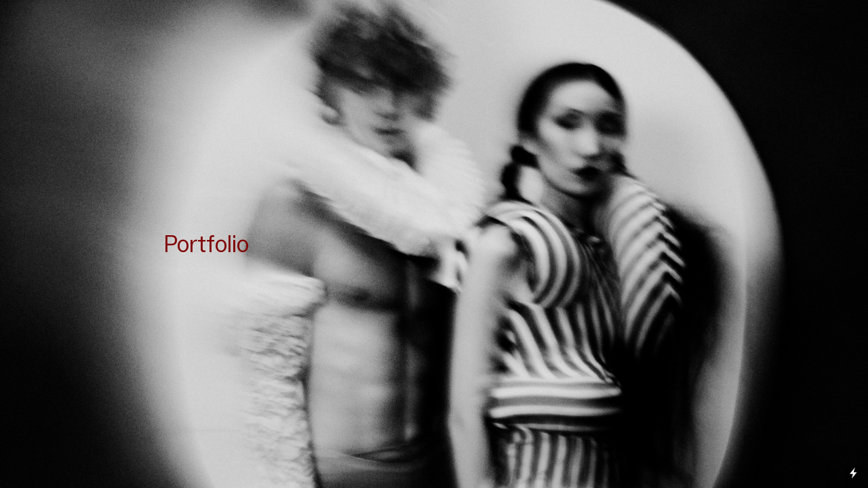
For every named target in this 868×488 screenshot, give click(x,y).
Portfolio (206, 244)
